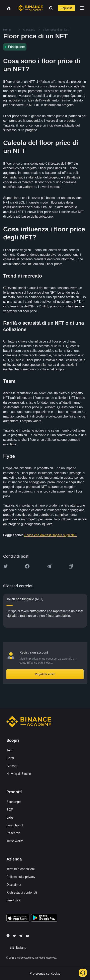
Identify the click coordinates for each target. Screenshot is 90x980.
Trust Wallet (15, 841)
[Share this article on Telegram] (49, 566)
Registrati (66, 8)
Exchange (14, 802)
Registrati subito (45, 674)
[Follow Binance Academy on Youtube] (27, 936)
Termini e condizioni (21, 869)
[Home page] (30, 8)
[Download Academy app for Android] (44, 918)
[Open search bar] (50, 8)
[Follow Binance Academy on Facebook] (8, 936)
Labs (10, 817)
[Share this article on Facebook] (27, 566)
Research (13, 833)
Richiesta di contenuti (22, 892)
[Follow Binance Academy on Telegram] (21, 936)
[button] (82, 8)
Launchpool (15, 825)
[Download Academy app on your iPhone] (18, 918)
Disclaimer (14, 885)
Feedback (13, 900)
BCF (10, 810)
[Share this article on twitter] (6, 566)
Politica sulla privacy (21, 877)
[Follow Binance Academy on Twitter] (14, 936)
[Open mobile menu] (82, 8)
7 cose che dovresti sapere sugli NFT (50, 535)
